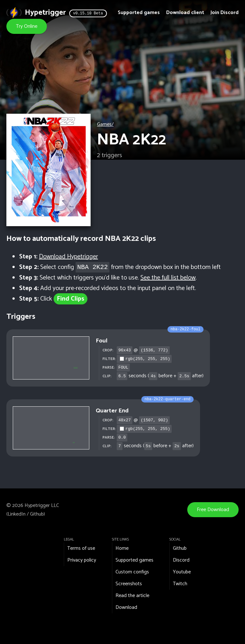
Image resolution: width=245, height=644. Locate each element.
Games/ (105, 124)
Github (37, 514)
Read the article (132, 596)
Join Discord (225, 13)
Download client (185, 13)
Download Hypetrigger (68, 257)
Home (122, 548)
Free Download (213, 510)
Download (126, 607)
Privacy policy (82, 560)
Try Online (27, 26)
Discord (181, 560)
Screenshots (129, 584)
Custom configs (132, 572)
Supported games (139, 13)
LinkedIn (17, 514)
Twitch (180, 584)
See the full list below (168, 278)
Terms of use (81, 548)
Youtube (182, 572)
